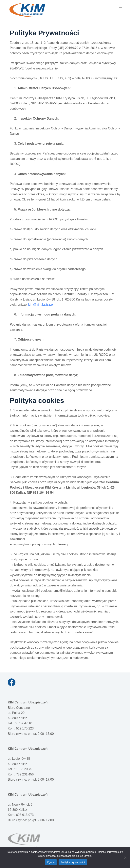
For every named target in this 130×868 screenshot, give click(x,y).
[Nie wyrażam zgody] (125, 858)
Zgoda (51, 862)
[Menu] (121, 9)
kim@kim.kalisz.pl (41, 305)
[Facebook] (12, 682)
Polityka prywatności (73, 862)
